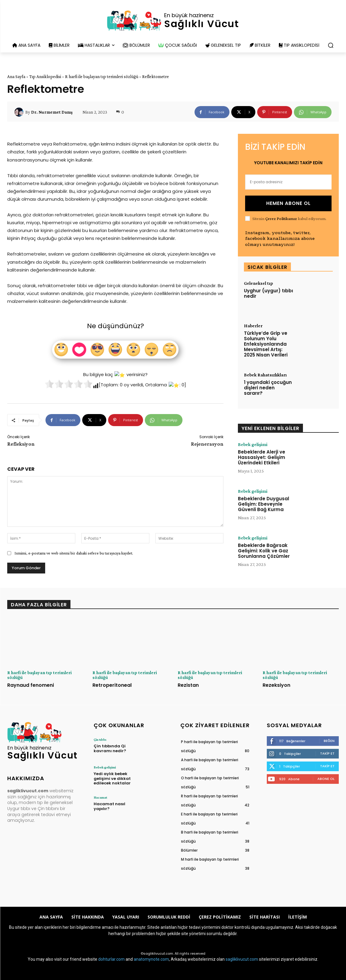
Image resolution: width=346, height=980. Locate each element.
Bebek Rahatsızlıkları (265, 375)
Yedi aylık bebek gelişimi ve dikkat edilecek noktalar (112, 778)
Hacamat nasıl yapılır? (109, 806)
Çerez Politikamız (281, 218)
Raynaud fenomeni (31, 685)
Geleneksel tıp (259, 283)
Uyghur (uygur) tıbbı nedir (268, 293)
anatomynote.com (151, 959)
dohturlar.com (111, 959)
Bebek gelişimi (253, 444)
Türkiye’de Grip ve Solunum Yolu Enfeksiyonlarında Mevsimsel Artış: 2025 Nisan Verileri (266, 344)
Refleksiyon (21, 444)
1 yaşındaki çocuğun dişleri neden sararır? (268, 388)
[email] (288, 182)
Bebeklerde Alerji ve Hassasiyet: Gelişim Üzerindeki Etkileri (262, 457)
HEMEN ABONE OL (288, 203)
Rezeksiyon (276, 685)
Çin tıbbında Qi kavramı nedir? (110, 748)
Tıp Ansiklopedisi (45, 77)
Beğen (329, 741)
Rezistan (188, 685)
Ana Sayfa (16, 77)
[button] (331, 45)
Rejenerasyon (207, 444)
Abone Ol (326, 779)
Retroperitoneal (112, 685)
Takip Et (327, 753)
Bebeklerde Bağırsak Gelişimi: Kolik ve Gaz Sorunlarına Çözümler (264, 551)
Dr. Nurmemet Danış (52, 112)
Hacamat (100, 797)
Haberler (253, 326)
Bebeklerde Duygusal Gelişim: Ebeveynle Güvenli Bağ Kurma (263, 504)
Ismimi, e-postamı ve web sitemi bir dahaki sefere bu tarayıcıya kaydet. (74, 553)
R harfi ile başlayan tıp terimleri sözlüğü (102, 77)
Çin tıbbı (100, 740)
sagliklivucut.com (242, 959)
